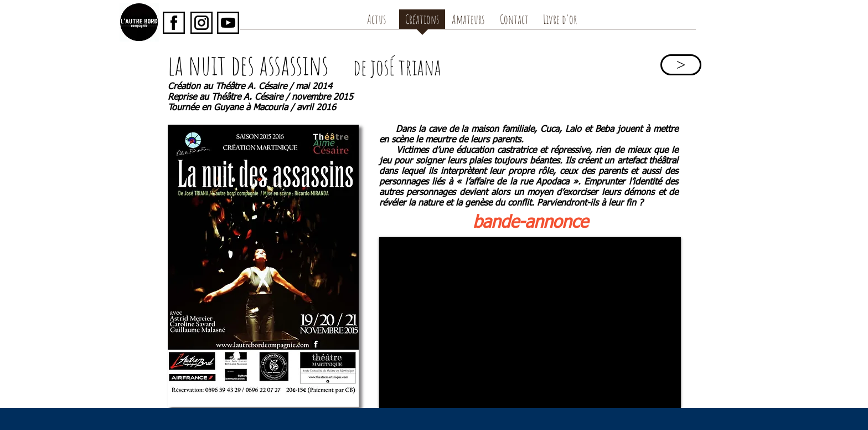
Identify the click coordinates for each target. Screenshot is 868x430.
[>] (681, 65)
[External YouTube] (530, 322)
